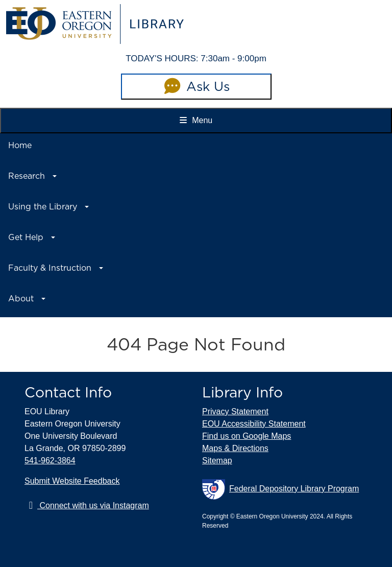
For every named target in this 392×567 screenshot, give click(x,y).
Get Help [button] (26, 237)
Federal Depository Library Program (280, 489)
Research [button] (27, 176)
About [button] (21, 299)
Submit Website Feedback (72, 481)
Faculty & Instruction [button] (50, 268)
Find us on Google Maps (247, 436)
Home (20, 145)
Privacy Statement (235, 411)
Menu (196, 120)
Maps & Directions (235, 448)
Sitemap (217, 460)
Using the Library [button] (43, 207)
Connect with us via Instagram (87, 505)
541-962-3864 (50, 460)
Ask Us (196, 86)
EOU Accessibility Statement (254, 424)
